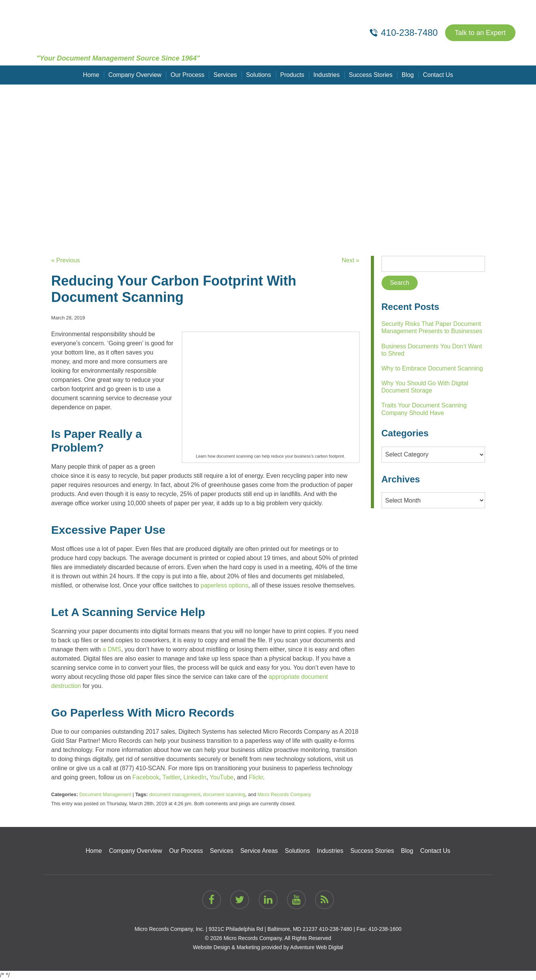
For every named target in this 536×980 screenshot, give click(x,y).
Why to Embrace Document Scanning (432, 368)
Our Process (187, 75)
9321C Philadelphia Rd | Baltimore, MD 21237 (263, 929)
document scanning (224, 794)
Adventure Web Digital (317, 947)
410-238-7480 (335, 929)
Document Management (105, 794)
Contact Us (438, 75)
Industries (327, 75)
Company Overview (135, 75)
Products (292, 75)
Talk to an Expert (480, 33)
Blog (408, 75)
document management (175, 794)
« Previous (66, 260)
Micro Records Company (284, 794)
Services (225, 75)
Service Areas (259, 851)
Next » (350, 260)
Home (91, 75)
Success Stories (371, 75)
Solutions (259, 75)
